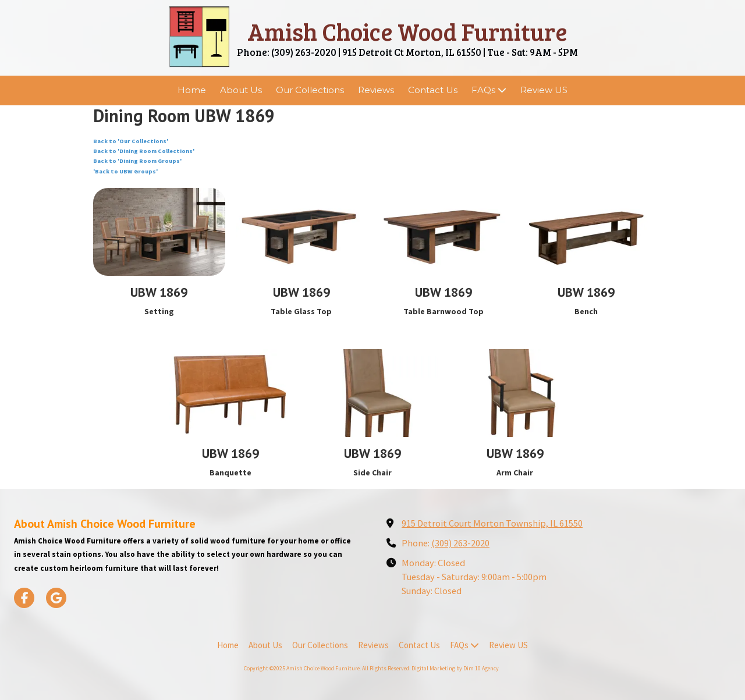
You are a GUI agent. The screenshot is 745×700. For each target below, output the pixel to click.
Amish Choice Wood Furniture (407, 31)
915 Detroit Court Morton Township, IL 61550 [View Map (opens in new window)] (492, 523)
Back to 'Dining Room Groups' (137, 161)
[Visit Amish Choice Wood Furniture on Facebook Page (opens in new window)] (24, 598)
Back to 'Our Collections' (131, 141)
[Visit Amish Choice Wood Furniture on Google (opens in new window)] (56, 598)
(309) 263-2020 (460, 543)
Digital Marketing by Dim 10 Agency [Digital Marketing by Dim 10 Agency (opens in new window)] (455, 668)
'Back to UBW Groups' (125, 171)
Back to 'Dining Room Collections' (144, 151)
